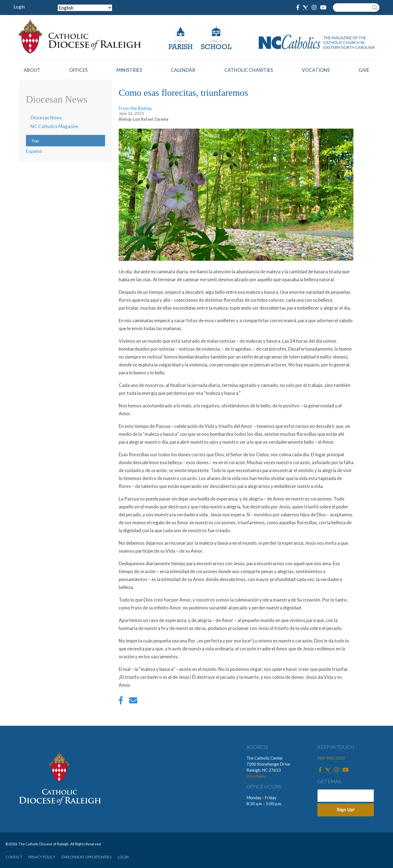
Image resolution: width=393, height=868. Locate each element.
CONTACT (14, 857)
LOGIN (123, 857)
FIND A (181, 41)
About (32, 70)
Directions (256, 776)
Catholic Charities (249, 70)
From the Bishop (135, 108)
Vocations (316, 70)
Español (34, 151)
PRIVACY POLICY (42, 857)
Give (364, 70)
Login (19, 7)
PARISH (181, 47)
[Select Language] (85, 8)
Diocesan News (46, 118)
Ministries (129, 70)
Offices (78, 70)
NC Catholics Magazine (54, 126)
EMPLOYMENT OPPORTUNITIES (87, 857)
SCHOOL (216, 47)
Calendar (183, 70)
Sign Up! (346, 810)
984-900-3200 (331, 758)
